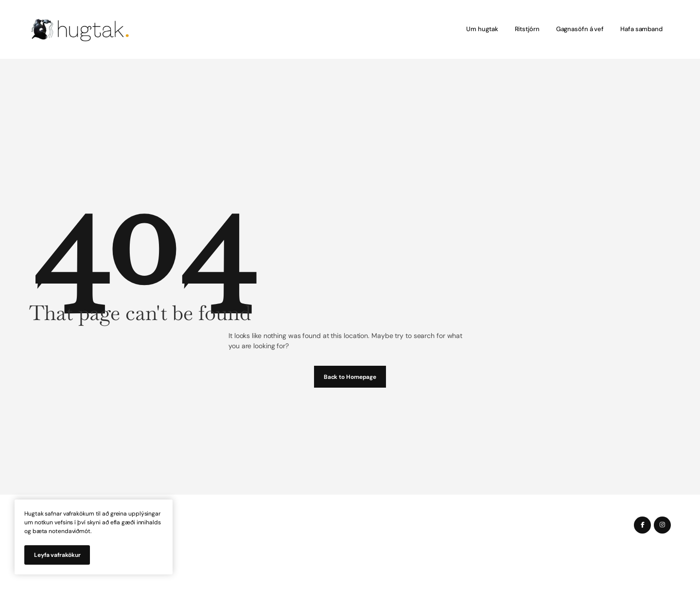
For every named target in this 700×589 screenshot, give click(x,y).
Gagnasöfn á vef (580, 29)
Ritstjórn (527, 29)
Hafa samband (641, 29)
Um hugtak (482, 29)
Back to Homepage (350, 377)
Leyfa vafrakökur (57, 555)
